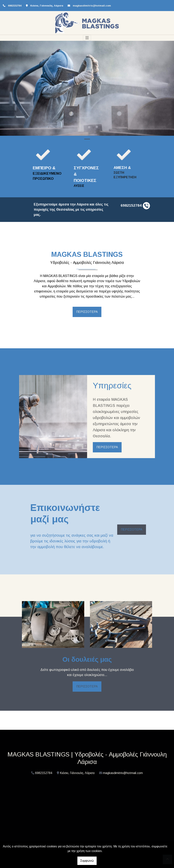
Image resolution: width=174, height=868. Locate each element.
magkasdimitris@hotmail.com (92, 6)
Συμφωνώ (87, 861)
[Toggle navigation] (87, 38)
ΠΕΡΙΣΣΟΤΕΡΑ (87, 312)
